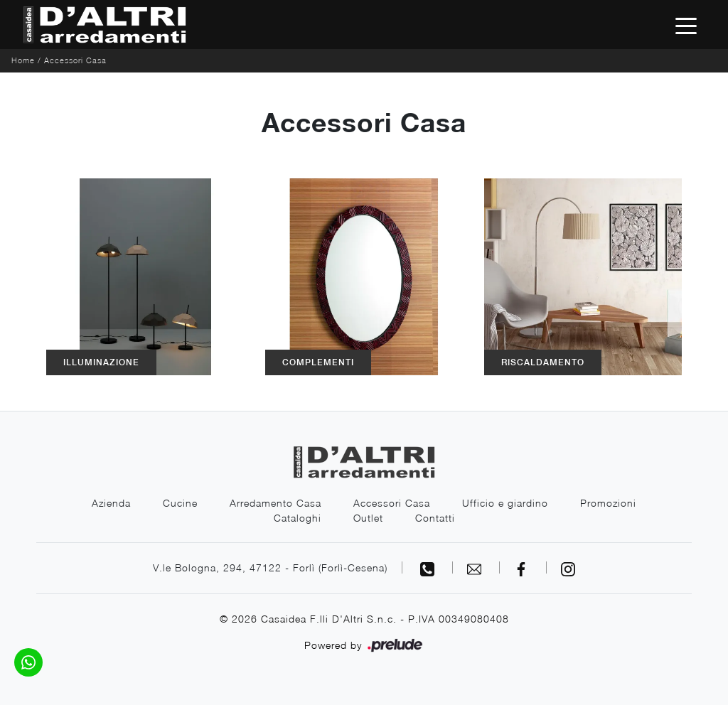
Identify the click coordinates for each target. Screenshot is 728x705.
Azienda (111, 503)
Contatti (435, 518)
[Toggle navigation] (686, 25)
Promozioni (608, 503)
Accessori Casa (75, 60)
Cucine (180, 503)
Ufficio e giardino (505, 503)
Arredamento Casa (275, 503)
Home (23, 60)
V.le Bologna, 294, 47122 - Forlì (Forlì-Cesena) (270, 567)
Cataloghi (298, 518)
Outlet (368, 518)
